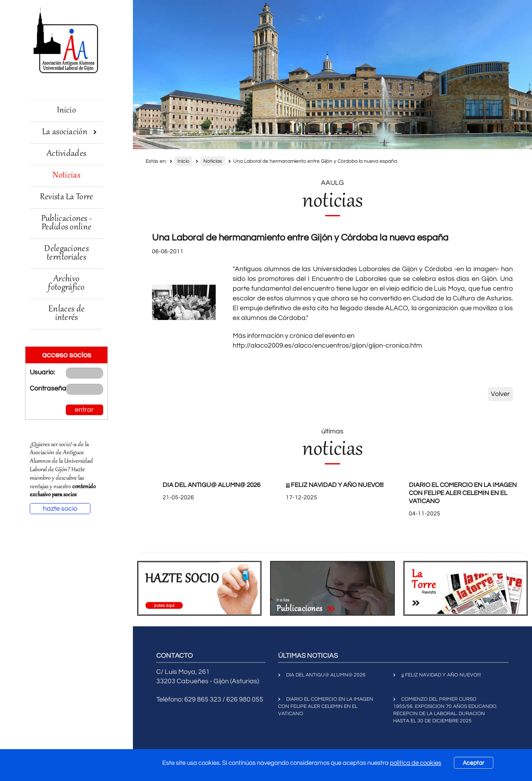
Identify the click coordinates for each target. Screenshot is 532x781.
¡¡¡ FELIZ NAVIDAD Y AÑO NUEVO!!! (335, 485)
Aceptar (474, 763)
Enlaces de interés (66, 314)
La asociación (69, 132)
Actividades (66, 154)
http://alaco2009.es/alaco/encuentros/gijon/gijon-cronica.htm (327, 345)
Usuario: (41, 372)
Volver (500, 394)
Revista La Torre (67, 197)
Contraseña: (41, 388)
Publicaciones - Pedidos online (67, 223)
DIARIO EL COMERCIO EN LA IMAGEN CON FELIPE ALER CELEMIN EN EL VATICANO (463, 493)
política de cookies (415, 763)
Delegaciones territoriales (66, 253)
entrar (84, 410)
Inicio (66, 111)
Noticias (66, 176)
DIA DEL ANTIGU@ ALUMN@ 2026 (211, 485)
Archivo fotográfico (66, 284)
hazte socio (60, 509)
